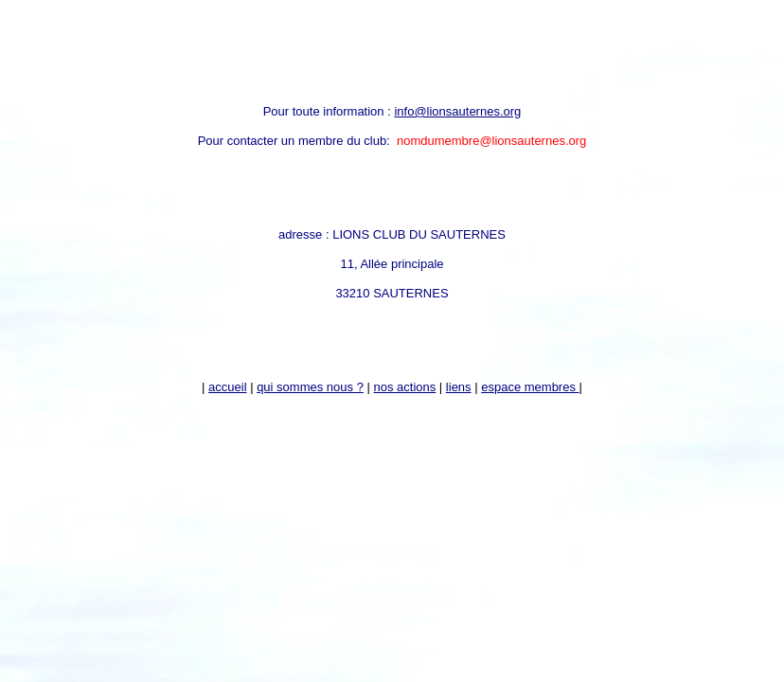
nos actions (404, 387)
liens (459, 387)
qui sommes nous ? (310, 387)
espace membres (530, 387)
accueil (227, 387)
